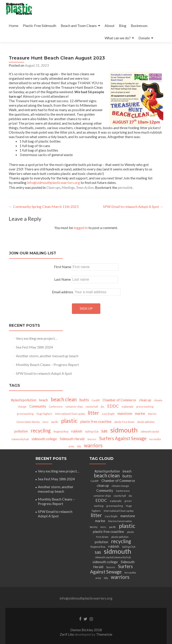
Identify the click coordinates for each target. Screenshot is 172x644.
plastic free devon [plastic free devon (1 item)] (124, 422)
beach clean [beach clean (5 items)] (64, 399)
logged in (81, 228)
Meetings (68, 187)
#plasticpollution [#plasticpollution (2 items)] (24, 400)
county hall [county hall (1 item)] (92, 407)
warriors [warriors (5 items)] (93, 445)
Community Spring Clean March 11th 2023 (44, 206)
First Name (63, 267)
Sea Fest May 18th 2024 (34, 347)
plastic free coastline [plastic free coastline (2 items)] (96, 421)
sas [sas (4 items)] (104, 431)
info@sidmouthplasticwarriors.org (54, 182)
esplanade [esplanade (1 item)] (128, 407)
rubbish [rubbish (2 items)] (77, 431)
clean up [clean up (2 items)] (145, 400)
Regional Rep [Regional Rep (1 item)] (61, 431)
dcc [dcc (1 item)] (103, 407)
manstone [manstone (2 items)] (125, 413)
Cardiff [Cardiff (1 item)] (96, 400)
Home (14, 25)
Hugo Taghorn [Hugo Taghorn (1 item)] (44, 414)
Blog (123, 25)
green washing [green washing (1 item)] (145, 407)
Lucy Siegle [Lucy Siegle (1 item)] (108, 414)
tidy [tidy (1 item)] (79, 446)
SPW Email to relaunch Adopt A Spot (133, 206)
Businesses (139, 25)
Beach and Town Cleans (79, 25)
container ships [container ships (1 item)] (74, 407)
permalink (125, 187)
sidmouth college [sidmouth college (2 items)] (44, 439)
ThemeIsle (104, 634)
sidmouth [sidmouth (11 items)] (124, 430)
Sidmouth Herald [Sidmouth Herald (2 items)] (72, 439)
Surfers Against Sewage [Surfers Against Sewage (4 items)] (123, 438)
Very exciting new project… (37, 338)
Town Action (85, 187)
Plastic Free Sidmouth (40, 25)
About (110, 25)
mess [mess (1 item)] (45, 422)
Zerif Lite (67, 634)
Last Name (62, 279)
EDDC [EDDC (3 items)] (113, 406)
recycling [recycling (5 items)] (41, 431)
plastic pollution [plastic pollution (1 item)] (146, 422)
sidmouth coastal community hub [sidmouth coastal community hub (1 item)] (113, 557)
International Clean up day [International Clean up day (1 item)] (70, 414)
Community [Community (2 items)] (38, 406)
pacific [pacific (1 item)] (55, 422)
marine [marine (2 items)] (140, 413)
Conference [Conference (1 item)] (56, 407)
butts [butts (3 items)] (84, 400)
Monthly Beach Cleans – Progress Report (47, 365)
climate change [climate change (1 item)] (120, 486)
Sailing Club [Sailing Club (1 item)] (92, 431)
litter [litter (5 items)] (93, 413)
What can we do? (118, 38)
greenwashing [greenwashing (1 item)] (25, 414)
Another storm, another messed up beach (47, 356)
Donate (144, 38)
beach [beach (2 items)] (44, 400)
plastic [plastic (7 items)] (69, 421)
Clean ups (53, 187)
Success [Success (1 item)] (92, 439)
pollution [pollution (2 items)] (21, 431)
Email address (63, 292)
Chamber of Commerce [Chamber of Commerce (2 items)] (119, 400)
